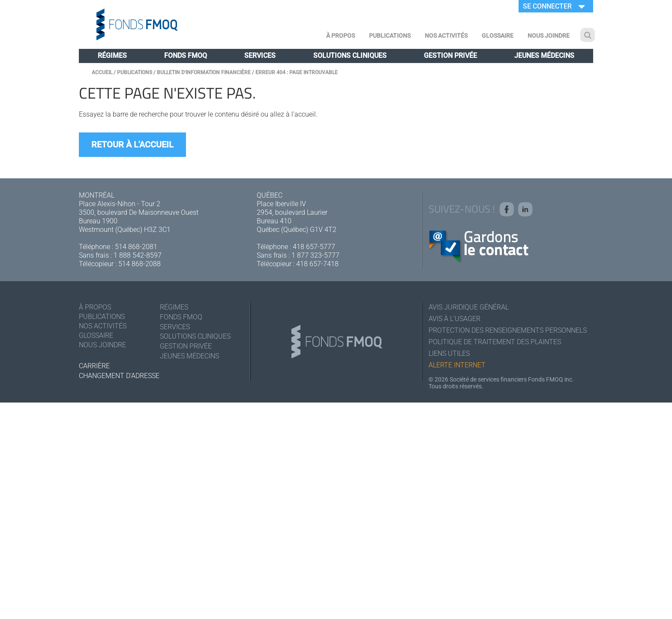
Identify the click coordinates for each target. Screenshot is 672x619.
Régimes (112, 56)
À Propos (340, 36)
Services (260, 56)
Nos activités (446, 36)
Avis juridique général (469, 307)
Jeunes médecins (544, 56)
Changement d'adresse (119, 376)
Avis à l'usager (454, 319)
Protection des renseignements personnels (508, 330)
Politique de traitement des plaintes (495, 342)
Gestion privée (450, 56)
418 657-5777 (314, 247)
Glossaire (498, 36)
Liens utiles (449, 353)
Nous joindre (549, 36)
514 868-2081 (136, 247)
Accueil (102, 72)
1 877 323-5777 (315, 255)
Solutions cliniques (350, 56)
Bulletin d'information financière (204, 72)
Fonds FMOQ (186, 56)
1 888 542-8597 (138, 255)
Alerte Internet (457, 365)
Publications (390, 36)
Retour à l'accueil (132, 144)
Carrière (94, 366)
